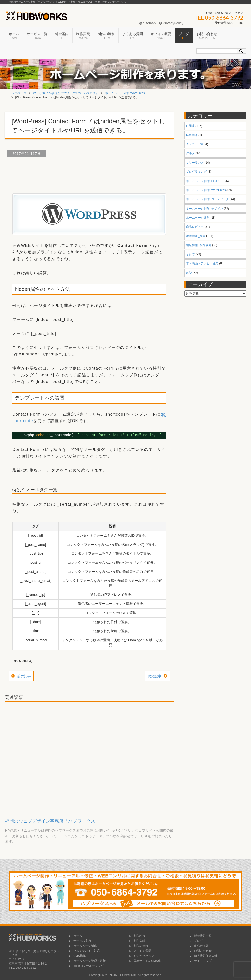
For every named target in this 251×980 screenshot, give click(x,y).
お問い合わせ (207, 36)
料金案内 (62, 36)
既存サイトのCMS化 (145, 961)
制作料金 (137, 936)
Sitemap (148, 23)
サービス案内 (80, 941)
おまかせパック (142, 956)
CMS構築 (77, 956)
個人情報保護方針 (203, 956)
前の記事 (24, 676)
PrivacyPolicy (171, 23)
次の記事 (154, 676)
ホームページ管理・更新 (87, 961)
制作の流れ (106, 36)
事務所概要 (199, 946)
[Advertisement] (94, 173)
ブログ (184, 36)
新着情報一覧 (201, 936)
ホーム (14, 36)
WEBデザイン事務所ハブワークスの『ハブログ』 (66, 93)
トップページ (17, 93)
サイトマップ (201, 961)
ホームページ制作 (83, 946)
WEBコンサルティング (86, 966)
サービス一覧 (37, 36)
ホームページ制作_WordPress (125, 93)
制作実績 (83, 36)
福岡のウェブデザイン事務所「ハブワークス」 (52, 821)
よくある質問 (133, 36)
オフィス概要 (161, 36)
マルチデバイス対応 (84, 951)
